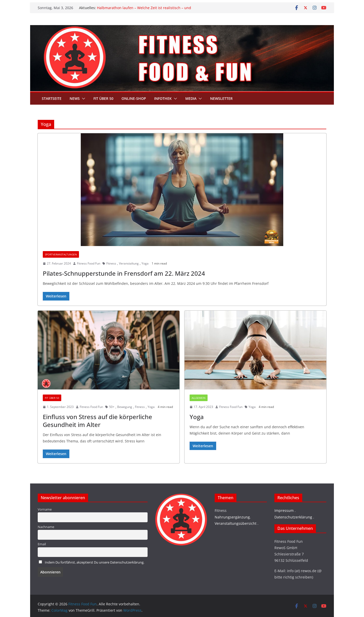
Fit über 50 (103, 98)
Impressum (284, 510)
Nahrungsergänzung (232, 517)
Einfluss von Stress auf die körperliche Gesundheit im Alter (97, 421)
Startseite (52, 98)
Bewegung (125, 407)
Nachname (46, 527)
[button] (83, 99)
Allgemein (199, 398)
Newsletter (221, 98)
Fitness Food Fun (89, 263)
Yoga (145, 263)
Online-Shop (134, 98)
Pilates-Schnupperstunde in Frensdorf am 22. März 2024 (124, 273)
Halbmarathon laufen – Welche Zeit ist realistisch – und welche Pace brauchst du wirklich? (144, 10)
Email (42, 544)
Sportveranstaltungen (61, 254)
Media (191, 98)
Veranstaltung (129, 263)
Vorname (45, 509)
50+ (112, 407)
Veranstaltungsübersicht (236, 523)
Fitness (111, 263)
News (75, 98)
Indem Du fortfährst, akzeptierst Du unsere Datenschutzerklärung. (95, 562)
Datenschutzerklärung (293, 517)
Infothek (163, 98)
